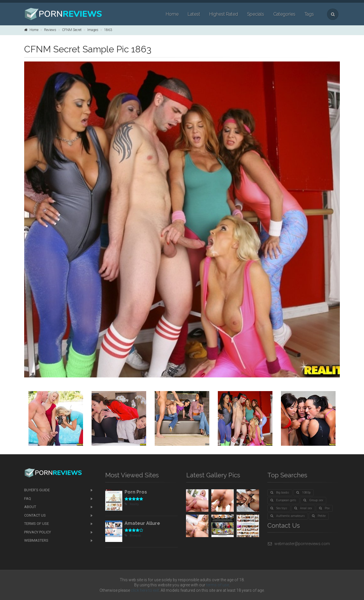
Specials (256, 14)
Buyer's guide (37, 490)
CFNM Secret (72, 30)
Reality (132, 504)
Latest (194, 14)
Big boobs (280, 493)
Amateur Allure (142, 523)
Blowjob (133, 536)
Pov (324, 508)
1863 (108, 30)
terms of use (218, 585)
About (30, 507)
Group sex (313, 500)
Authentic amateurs (288, 516)
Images (93, 30)
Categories (284, 14)
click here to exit (145, 590)
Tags (309, 14)
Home (172, 14)
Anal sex (303, 508)
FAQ (28, 499)
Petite (319, 516)
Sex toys (279, 508)
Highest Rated (224, 14)
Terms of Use (37, 524)
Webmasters (36, 540)
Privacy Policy (38, 532)
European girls (283, 500)
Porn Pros (136, 492)
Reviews (50, 30)
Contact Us (35, 515)
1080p (303, 493)
